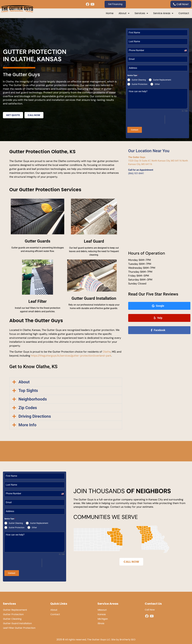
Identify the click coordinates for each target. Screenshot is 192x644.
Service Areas (163, 13)
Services (141, 13)
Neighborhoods (33, 398)
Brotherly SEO (128, 638)
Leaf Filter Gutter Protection (19, 626)
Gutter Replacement (15, 608)
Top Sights (28, 390)
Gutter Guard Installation (17, 621)
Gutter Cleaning (12, 617)
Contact (184, 13)
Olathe (107, 351)
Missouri (102, 608)
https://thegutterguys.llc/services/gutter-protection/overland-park (71, 355)
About (124, 13)
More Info (27, 424)
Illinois (101, 621)
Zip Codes (28, 407)
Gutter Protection (13, 612)
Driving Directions (35, 415)
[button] (66, 381)
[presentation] (146, 120)
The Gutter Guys (137, 156)
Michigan (103, 617)
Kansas (102, 612)
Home (110, 13)
